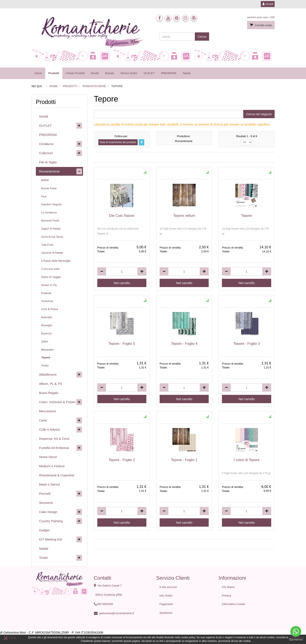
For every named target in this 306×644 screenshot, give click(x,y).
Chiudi (10, 638)
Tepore (246, 216)
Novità (95, 73)
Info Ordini (166, 596)
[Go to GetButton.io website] (296, 640)
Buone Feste (49, 188)
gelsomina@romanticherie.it (117, 613)
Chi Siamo (228, 587)
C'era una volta (50, 269)
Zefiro (45, 341)
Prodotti (54, 73)
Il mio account (168, 587)
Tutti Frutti (47, 245)
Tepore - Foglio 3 (247, 344)
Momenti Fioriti (50, 221)
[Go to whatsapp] (296, 631)
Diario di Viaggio (51, 277)
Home (38, 73)
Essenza (46, 333)
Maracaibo (48, 350)
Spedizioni (166, 613)
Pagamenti (166, 604)
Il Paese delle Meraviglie (56, 261)
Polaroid (46, 293)
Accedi (268, 4)
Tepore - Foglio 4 (184, 344)
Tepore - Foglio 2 (122, 460)
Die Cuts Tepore (122, 216)
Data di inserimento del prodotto (118, 142)
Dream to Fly (49, 285)
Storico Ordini (129, 73)
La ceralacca (49, 212)
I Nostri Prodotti (75, 73)
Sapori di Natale (51, 229)
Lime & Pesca (50, 309)
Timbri (45, 366)
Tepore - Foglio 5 (122, 344)
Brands (110, 73)
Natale (187, 73)
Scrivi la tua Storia (52, 237)
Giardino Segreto (51, 204)
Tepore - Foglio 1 (184, 460)
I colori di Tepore (247, 460)
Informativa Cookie (234, 604)
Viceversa (47, 301)
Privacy (227, 596)
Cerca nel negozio (259, 114)
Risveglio (47, 325)
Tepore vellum (184, 216)
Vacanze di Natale (52, 253)
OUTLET (149, 73)
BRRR (45, 180)
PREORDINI (169, 73)
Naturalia (47, 317)
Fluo (44, 196)
